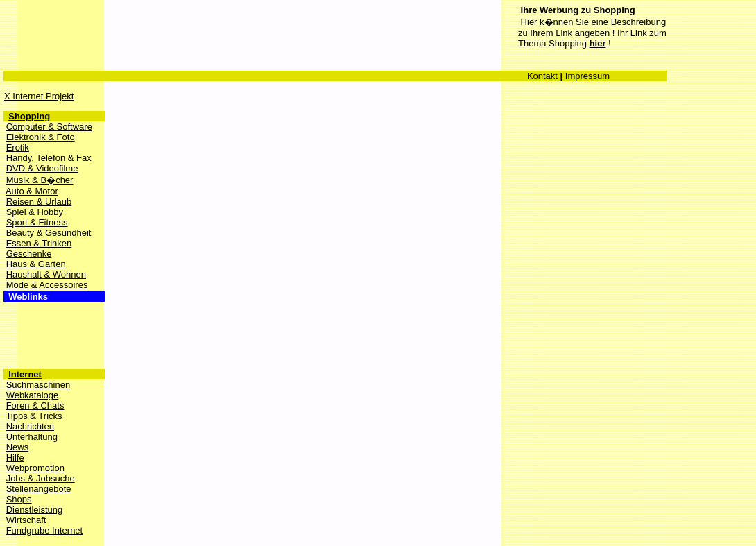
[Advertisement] (257, 31)
